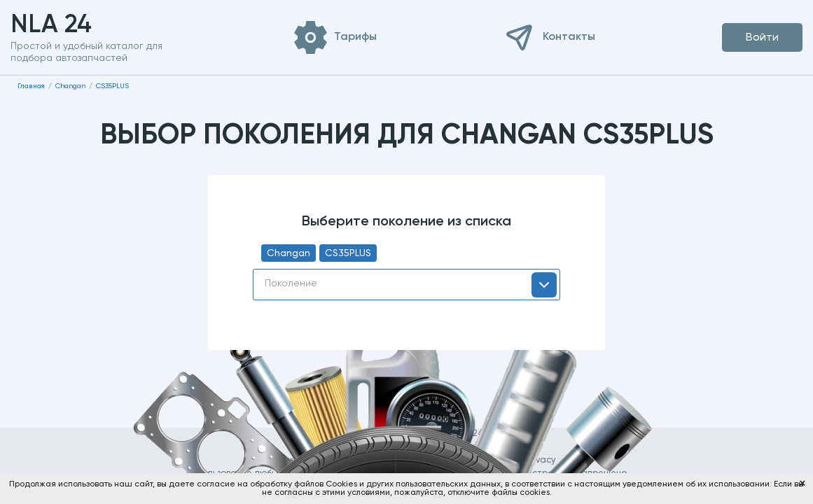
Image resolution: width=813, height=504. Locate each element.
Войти (762, 38)
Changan (289, 253)
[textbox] (406, 283)
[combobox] (406, 285)
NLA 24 (73, 25)
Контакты (569, 37)
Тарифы (355, 37)
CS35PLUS (348, 253)
